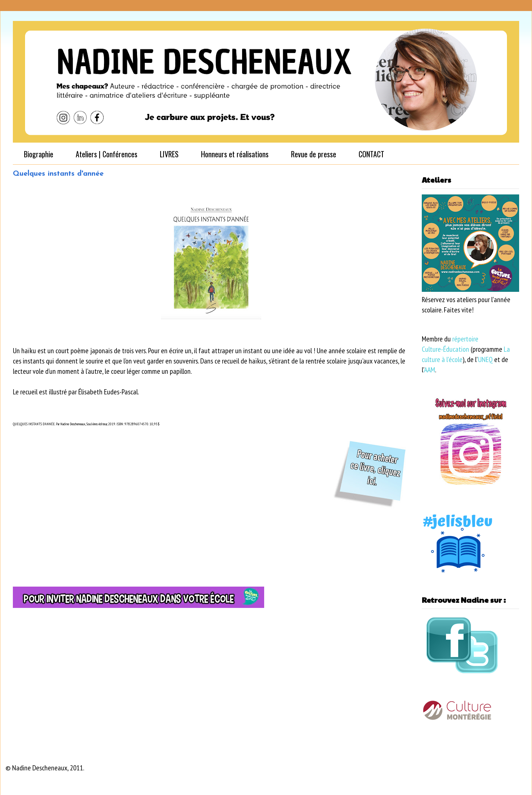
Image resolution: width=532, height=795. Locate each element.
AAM (429, 370)
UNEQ (485, 359)
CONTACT (371, 154)
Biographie (39, 154)
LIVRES (169, 154)
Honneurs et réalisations (235, 154)
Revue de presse (314, 154)
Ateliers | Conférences (107, 154)
